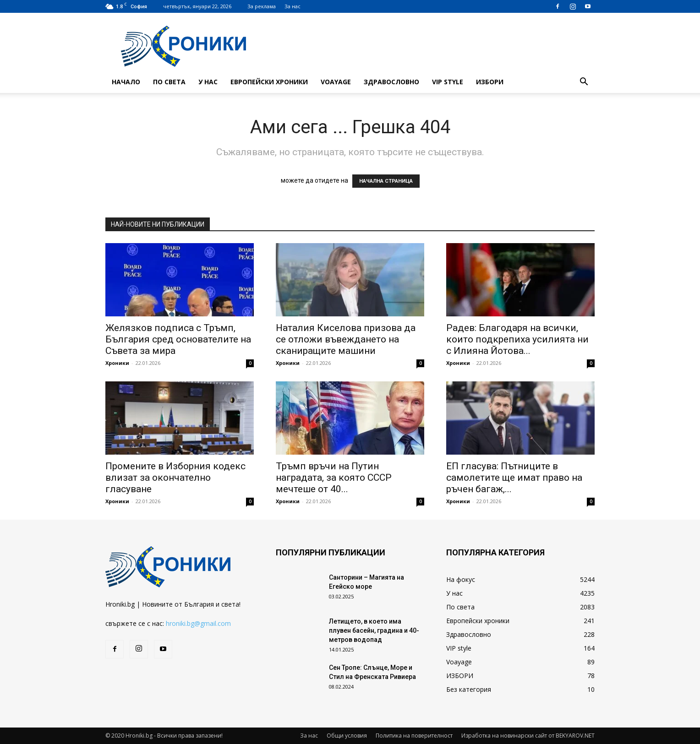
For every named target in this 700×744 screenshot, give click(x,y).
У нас (208, 82)
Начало (126, 82)
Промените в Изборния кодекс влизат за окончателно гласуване (175, 478)
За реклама (262, 6)
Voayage (336, 82)
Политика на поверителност (414, 736)
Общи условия (347, 736)
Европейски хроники (269, 82)
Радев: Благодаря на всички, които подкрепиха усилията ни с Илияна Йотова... (517, 339)
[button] (584, 83)
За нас (293, 6)
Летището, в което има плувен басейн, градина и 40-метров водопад (374, 630)
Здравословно (391, 82)
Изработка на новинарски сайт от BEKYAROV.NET (528, 736)
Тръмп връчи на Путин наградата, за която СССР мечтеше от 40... (334, 478)
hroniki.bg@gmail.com (198, 623)
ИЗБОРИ (490, 82)
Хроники (117, 363)
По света (169, 82)
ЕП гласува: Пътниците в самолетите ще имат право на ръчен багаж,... (514, 478)
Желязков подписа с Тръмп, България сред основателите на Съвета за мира (178, 339)
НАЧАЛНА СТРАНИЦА (386, 181)
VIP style (448, 82)
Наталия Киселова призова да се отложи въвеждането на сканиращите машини (346, 339)
